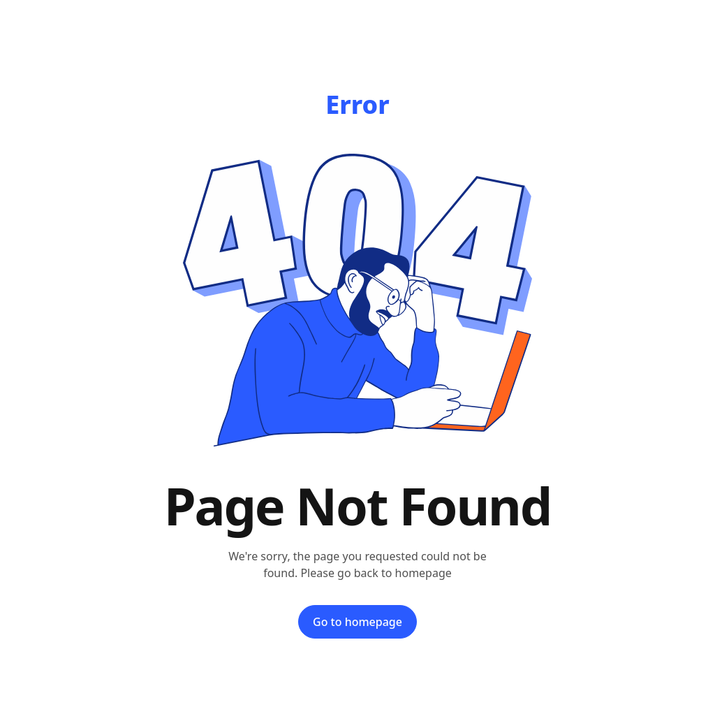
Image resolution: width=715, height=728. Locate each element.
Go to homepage (357, 622)
